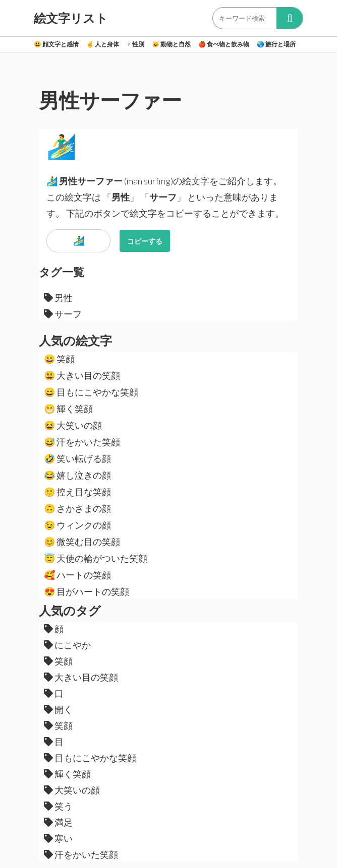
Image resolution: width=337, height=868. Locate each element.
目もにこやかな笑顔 (91, 392)
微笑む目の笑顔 (82, 542)
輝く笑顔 (68, 409)
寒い (58, 838)
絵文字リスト (71, 18)
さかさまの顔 (77, 508)
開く (58, 709)
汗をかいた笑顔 (82, 442)
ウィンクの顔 (77, 525)
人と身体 (103, 44)
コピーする (145, 241)
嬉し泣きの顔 (77, 475)
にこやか (67, 645)
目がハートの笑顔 (87, 591)
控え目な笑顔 (77, 492)
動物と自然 (171, 44)
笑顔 (59, 359)
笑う (58, 806)
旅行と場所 (276, 44)
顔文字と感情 (56, 44)
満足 (58, 822)
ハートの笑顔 (77, 575)
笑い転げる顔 (77, 458)
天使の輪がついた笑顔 (96, 558)
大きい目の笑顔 (82, 375)
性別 (135, 44)
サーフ (63, 314)
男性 (58, 298)
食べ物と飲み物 (224, 44)
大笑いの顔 (73, 425)
